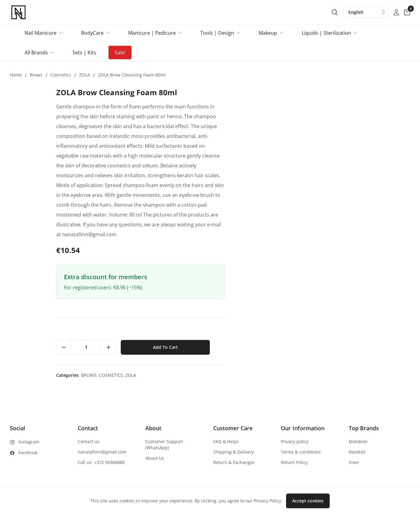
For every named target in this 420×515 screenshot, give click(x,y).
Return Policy (294, 462)
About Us (155, 458)
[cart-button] (407, 12)
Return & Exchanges (234, 462)
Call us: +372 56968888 (101, 462)
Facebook (28, 453)
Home (16, 75)
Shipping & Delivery (234, 452)
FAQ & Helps (226, 441)
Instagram (29, 442)
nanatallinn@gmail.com (102, 452)
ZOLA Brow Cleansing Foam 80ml (132, 75)
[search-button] (335, 12)
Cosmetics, (298, 375)
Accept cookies (308, 501)
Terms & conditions (301, 452)
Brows (36, 75)
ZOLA (85, 75)
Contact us (89, 441)
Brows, (276, 375)
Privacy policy (295, 441)
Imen (354, 462)
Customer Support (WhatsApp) (164, 445)
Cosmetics (61, 75)
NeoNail (357, 452)
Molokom (358, 441)
